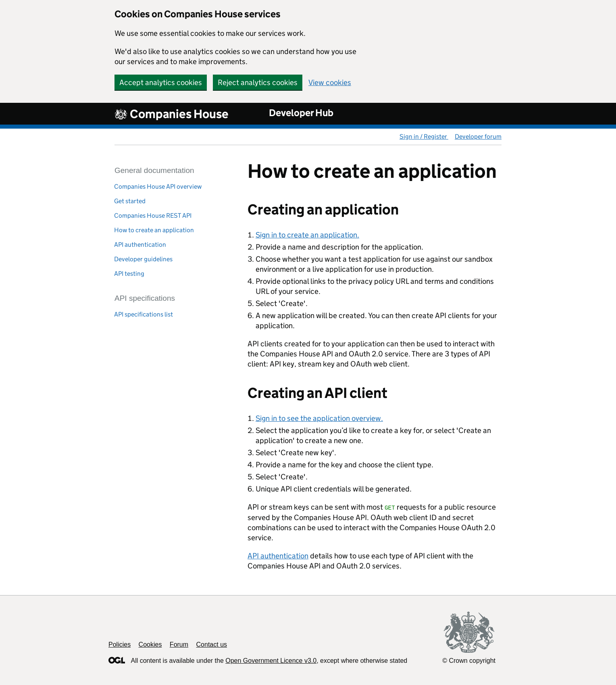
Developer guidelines (143, 259)
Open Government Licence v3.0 (271, 661)
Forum (179, 644)
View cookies (330, 82)
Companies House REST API (153, 215)
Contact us (212, 644)
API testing (129, 274)
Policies (120, 644)
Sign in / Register (424, 136)
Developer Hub (301, 113)
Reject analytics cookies (258, 82)
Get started (130, 201)
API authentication (140, 245)
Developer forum (478, 136)
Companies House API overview (158, 186)
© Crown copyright (469, 661)
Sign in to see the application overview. (319, 418)
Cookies (150, 644)
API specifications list (144, 314)
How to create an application (154, 230)
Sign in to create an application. (307, 235)
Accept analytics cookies (161, 82)
